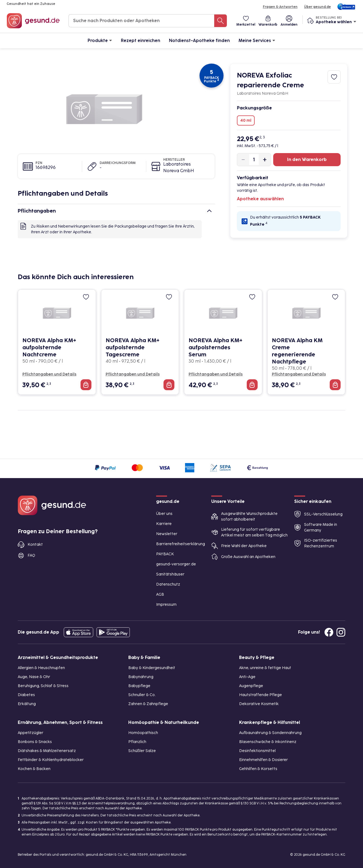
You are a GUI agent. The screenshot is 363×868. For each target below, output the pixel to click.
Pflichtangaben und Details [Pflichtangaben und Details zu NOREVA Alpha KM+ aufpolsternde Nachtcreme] (49, 374)
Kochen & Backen (34, 769)
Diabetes (26, 695)
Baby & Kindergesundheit (152, 668)
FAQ (31, 555)
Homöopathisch (143, 733)
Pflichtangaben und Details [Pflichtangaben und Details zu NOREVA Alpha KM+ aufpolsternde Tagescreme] (133, 374)
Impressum (166, 605)
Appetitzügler (31, 733)
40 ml (246, 120)
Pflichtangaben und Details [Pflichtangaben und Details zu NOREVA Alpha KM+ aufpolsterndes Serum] (216, 374)
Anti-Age (247, 677)
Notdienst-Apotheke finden (199, 41)
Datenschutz (168, 584)
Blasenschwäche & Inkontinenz (268, 742)
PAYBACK (165, 554)
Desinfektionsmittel (257, 751)
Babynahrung (141, 677)
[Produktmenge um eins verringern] (243, 160)
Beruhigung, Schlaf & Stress (43, 686)
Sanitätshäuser (170, 574)
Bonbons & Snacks (35, 742)
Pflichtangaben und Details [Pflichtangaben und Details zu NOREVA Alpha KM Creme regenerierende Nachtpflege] (299, 374)
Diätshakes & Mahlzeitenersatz (47, 751)
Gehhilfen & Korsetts (258, 769)
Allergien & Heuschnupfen (41, 668)
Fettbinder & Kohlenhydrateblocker (51, 760)
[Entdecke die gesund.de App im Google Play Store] (113, 632)
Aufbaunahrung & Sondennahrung (270, 733)
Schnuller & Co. (142, 695)
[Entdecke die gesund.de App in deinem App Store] (78, 632)
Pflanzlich (137, 742)
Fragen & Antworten (280, 7)
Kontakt (35, 545)
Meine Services (257, 40)
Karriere (164, 524)
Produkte (100, 40)
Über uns (164, 514)
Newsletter (167, 534)
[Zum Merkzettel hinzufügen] (334, 77)
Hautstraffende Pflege (261, 695)
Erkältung (27, 704)
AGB (160, 594)
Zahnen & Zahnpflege (148, 704)
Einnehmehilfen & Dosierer (264, 760)
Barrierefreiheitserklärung (181, 544)
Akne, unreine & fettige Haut (265, 668)
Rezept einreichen (141, 41)
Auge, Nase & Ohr (34, 677)
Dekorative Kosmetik (259, 704)
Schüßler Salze (142, 751)
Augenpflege (251, 686)
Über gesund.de (317, 7)
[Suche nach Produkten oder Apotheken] (221, 21)
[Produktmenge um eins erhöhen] (265, 160)
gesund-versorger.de (176, 564)
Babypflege (139, 686)
